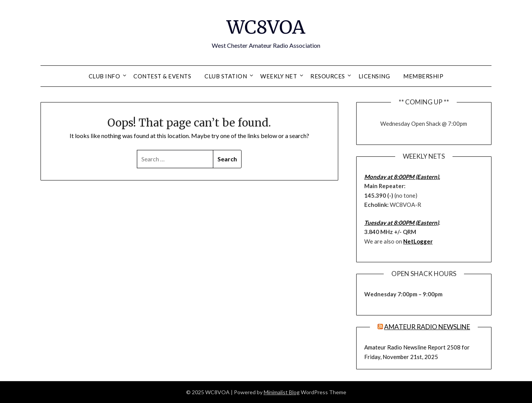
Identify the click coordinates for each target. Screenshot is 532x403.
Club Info (105, 76)
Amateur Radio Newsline (427, 327)
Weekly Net (279, 76)
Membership (423, 76)
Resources (328, 76)
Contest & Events (162, 76)
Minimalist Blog (282, 392)
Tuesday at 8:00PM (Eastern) (401, 223)
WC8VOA (266, 27)
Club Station (226, 76)
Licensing (374, 76)
